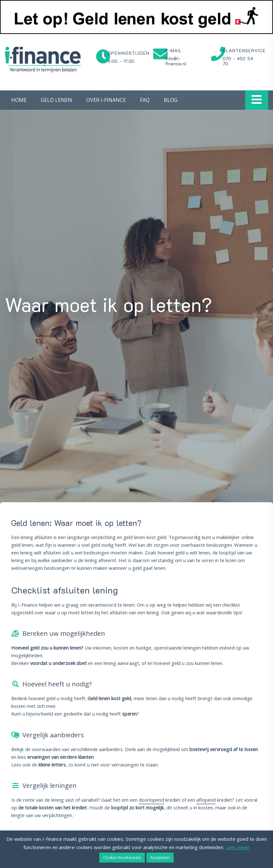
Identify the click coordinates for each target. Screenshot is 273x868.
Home (19, 100)
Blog (171, 100)
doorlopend (151, 800)
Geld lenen (56, 100)
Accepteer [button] (160, 857)
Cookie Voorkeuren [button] (122, 857)
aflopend (206, 800)
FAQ (145, 100)
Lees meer (238, 847)
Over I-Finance (106, 100)
